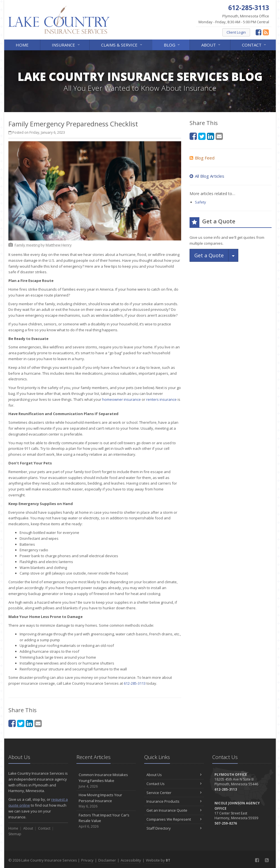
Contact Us (174, 784)
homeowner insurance (122, 399)
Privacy (87, 860)
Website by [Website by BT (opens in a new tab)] (158, 860)
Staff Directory (174, 828)
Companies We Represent (174, 819)
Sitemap (15, 834)
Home (22, 45)
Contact (254, 44)
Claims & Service (122, 44)
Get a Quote (209, 255)
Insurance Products (174, 801)
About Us (174, 775)
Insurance (66, 44)
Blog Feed (202, 158)
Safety (200, 202)
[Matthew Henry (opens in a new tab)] (59, 245)
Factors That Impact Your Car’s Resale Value (106, 821)
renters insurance (161, 399)
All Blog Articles (207, 176)
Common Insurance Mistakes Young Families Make (106, 781)
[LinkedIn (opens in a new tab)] (29, 723)
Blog (172, 44)
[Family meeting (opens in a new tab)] (27, 245)
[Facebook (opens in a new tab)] (259, 32)
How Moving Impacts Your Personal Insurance (106, 801)
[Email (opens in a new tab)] (38, 723)
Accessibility (131, 860)
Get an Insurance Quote (174, 810)
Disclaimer (107, 860)
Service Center (174, 793)
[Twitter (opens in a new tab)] (21, 723)
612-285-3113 (135, 683)
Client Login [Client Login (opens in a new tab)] (236, 32)
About (211, 44)
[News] (266, 32)
